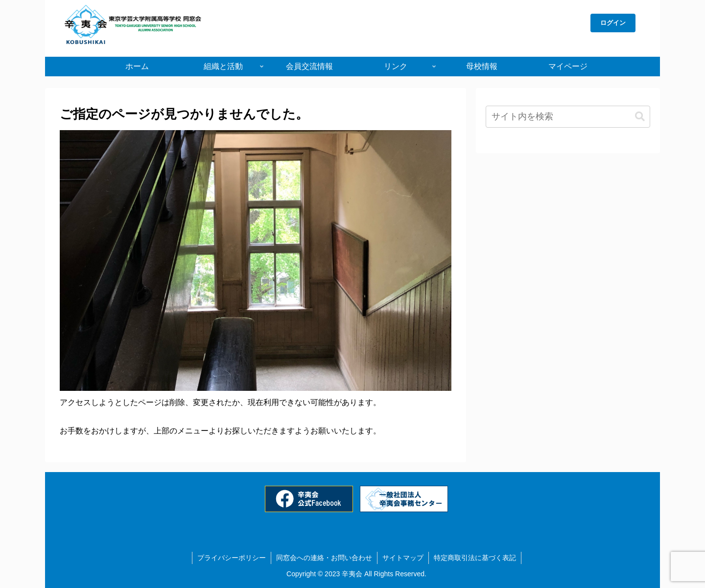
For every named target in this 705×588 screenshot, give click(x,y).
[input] (568, 117)
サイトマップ (403, 558)
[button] (640, 117)
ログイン (613, 23)
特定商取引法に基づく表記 (475, 558)
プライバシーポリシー (232, 558)
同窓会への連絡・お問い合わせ (324, 558)
